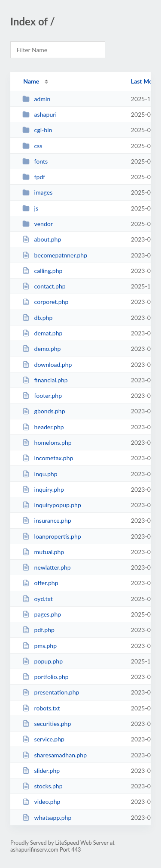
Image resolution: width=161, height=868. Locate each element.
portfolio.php (46, 677)
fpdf (34, 177)
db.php (37, 318)
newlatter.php (46, 567)
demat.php (42, 333)
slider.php (41, 770)
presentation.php (51, 692)
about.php (42, 239)
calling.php (42, 271)
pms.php (39, 646)
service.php (43, 739)
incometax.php (48, 458)
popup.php (43, 661)
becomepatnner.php (55, 255)
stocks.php (42, 786)
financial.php (45, 380)
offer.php (40, 583)
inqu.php (40, 474)
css (32, 146)
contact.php (44, 286)
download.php (47, 364)
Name (31, 81)
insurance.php (47, 520)
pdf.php (38, 630)
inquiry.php (43, 489)
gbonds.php (44, 411)
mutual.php (43, 552)
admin (36, 99)
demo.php (41, 349)
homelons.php (47, 442)
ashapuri (39, 114)
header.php (43, 427)
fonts (35, 161)
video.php (41, 801)
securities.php (47, 724)
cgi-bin (37, 130)
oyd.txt (38, 599)
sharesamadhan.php (55, 755)
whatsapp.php (47, 817)
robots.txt (41, 708)
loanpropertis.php (52, 536)
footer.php (42, 395)
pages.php (42, 614)
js (30, 208)
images (37, 192)
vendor (38, 224)
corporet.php (45, 302)
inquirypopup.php (52, 505)
